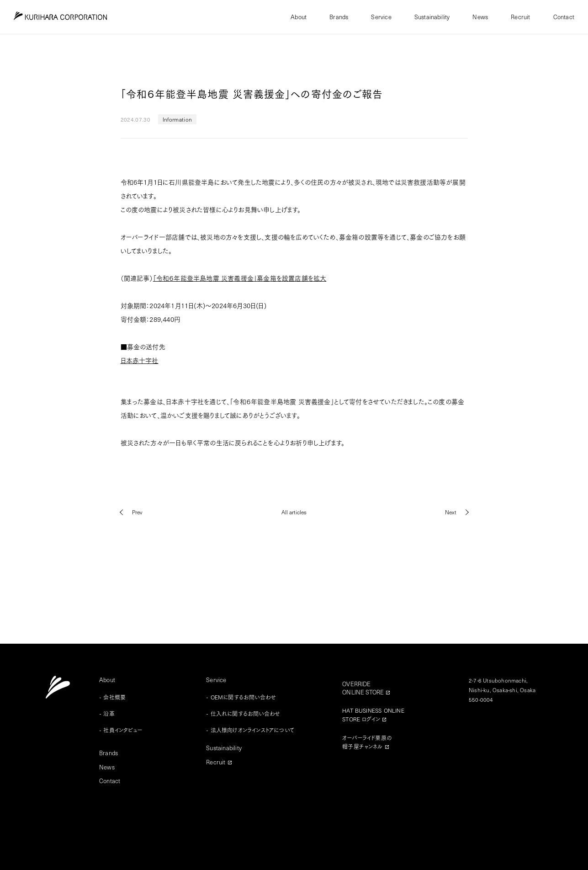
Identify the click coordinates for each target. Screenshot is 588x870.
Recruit (520, 17)
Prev (137, 512)
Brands (339, 17)
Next (451, 512)
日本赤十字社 (140, 360)
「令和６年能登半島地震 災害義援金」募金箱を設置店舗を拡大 (240, 278)
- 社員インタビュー (121, 730)
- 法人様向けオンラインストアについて (250, 730)
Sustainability (432, 17)
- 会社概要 (112, 697)
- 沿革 (107, 713)
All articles (294, 512)
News (480, 17)
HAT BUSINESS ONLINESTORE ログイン (373, 715)
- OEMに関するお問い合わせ (241, 697)
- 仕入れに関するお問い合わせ (243, 713)
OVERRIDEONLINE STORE (363, 688)
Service (381, 17)
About (299, 17)
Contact (564, 17)
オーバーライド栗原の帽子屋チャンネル (367, 742)
